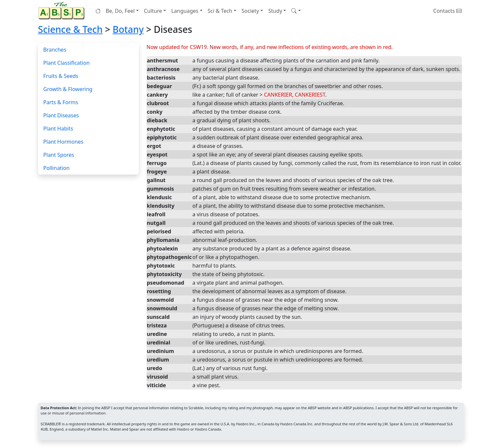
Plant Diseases (61, 115)
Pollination (57, 168)
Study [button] (275, 11)
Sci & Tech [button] (220, 11)
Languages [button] (185, 11)
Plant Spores (59, 155)
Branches (55, 50)
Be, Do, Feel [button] (120, 11)
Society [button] (250, 11)
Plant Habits (58, 129)
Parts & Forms (61, 102)
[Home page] (63, 11)
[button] (296, 11)
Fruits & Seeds (61, 76)
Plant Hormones (63, 142)
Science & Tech (71, 29)
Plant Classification (67, 63)
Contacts (447, 11)
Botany (128, 29)
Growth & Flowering (68, 89)
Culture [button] (153, 11)
